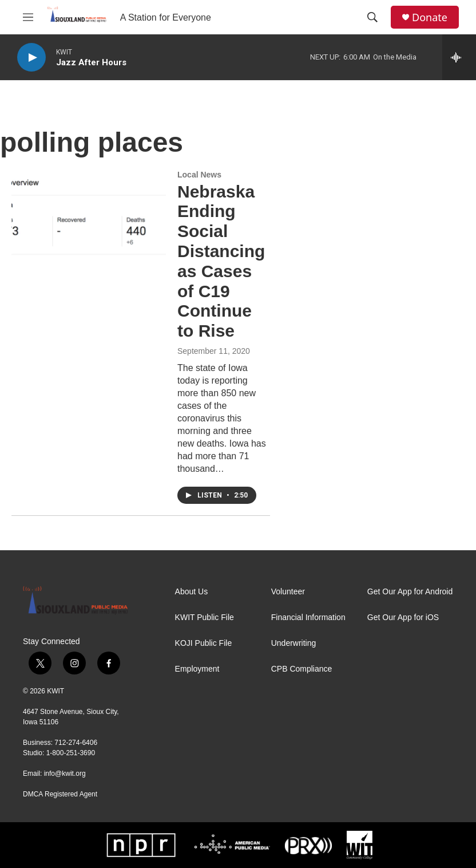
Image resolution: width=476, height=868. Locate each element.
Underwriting (294, 643)
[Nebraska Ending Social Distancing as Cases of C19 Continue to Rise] (89, 214)
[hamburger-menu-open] (28, 17)
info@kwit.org (65, 774)
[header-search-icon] (372, 17)
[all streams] (459, 57)
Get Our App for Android (410, 592)
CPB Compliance (302, 669)
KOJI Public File (204, 643)
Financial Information (308, 618)
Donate (430, 17)
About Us (192, 592)
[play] (31, 58)
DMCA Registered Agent (60, 794)
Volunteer (288, 592)
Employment (197, 669)
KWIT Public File (205, 618)
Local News (199, 175)
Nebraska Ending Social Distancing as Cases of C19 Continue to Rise (221, 261)
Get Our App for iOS (403, 618)
